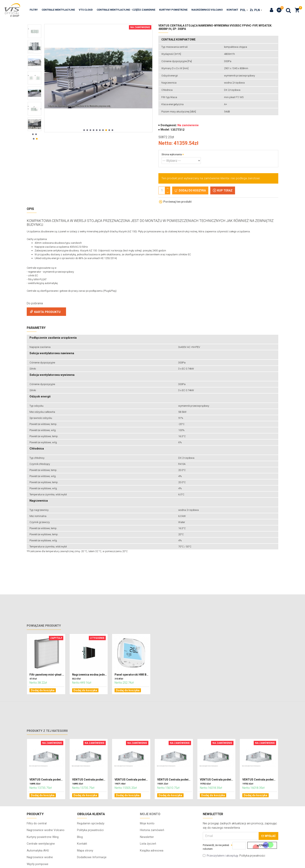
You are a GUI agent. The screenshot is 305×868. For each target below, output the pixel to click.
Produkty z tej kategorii (47, 740)
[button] (84, 130)
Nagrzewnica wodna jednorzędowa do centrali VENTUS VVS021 (90, 684)
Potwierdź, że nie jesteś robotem (214, 857)
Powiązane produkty (44, 635)
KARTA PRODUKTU (47, 328)
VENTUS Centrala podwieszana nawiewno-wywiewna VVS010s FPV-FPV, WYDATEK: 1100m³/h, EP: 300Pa (47, 789)
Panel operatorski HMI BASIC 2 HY (132, 684)
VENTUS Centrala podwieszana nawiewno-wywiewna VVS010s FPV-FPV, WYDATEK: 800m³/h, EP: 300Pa (90, 789)
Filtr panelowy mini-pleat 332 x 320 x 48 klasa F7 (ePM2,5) (47, 684)
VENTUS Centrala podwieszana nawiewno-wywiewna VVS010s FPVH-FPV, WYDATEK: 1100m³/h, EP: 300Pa (132, 789)
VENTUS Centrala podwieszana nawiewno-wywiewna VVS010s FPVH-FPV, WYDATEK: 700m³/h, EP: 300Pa (260, 789)
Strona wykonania (173, 155)
